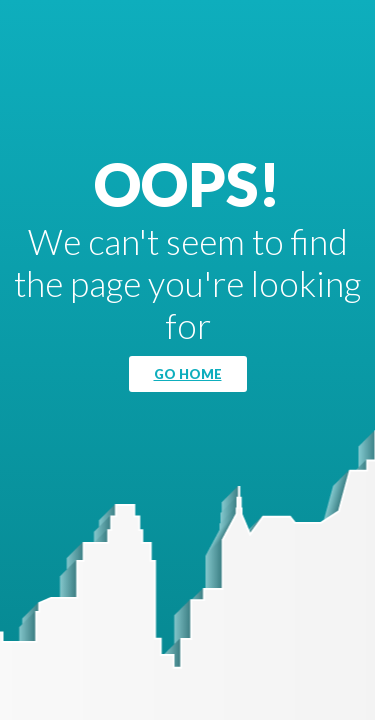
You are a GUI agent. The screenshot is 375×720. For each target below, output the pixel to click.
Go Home (188, 374)
